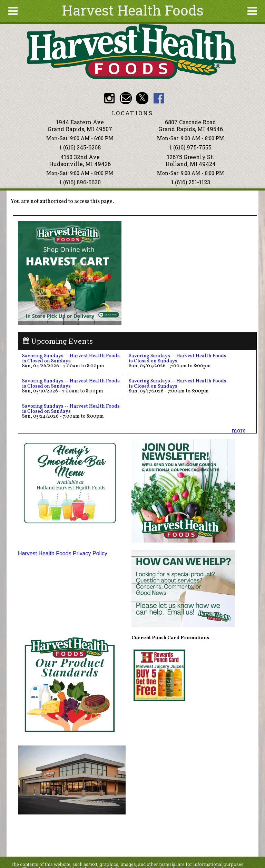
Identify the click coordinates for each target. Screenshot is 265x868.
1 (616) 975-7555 (190, 147)
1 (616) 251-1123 (191, 182)
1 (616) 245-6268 (80, 147)
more (239, 430)
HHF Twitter (142, 98)
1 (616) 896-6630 (80, 182)
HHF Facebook (159, 98)
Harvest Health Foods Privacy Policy (63, 553)
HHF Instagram (109, 98)
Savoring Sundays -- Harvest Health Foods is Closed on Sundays (71, 358)
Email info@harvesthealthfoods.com (126, 98)
